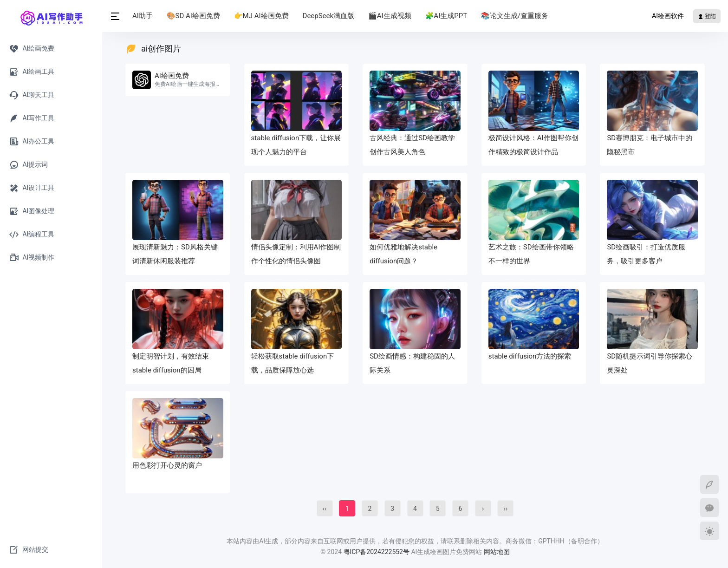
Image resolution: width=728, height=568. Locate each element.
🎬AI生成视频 (390, 16)
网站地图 (497, 552)
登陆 (707, 16)
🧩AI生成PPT (446, 16)
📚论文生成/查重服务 (515, 16)
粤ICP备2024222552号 (377, 552)
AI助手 (143, 16)
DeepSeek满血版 (329, 16)
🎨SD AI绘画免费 (193, 16)
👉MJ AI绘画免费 (261, 16)
